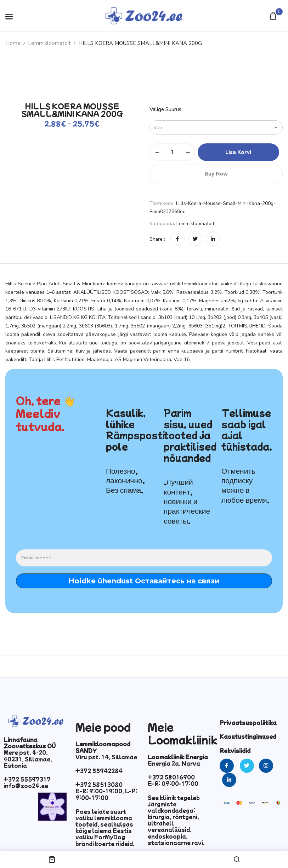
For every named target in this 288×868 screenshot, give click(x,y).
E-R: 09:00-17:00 (173, 783)
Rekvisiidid (235, 750)
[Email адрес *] (144, 558)
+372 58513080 (99, 784)
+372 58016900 (171, 777)
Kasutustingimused (248, 736)
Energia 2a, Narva (174, 763)
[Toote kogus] (172, 152)
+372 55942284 (99, 771)
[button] (274, 16)
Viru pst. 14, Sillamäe (106, 757)
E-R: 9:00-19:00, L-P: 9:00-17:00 (106, 794)
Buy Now (216, 174)
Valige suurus (165, 109)
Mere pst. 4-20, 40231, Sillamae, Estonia (28, 759)
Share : (157, 239)
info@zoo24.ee (26, 786)
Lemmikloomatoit (49, 43)
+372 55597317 (27, 779)
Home (13, 43)
